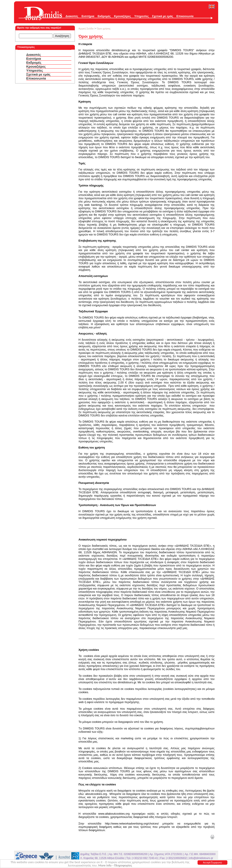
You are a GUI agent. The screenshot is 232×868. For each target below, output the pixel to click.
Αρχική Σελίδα (86, 29)
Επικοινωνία (185, 16)
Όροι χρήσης (104, 29)
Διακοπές (72, 16)
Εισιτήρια (88, 16)
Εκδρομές (104, 16)
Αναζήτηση (62, 36)
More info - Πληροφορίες (115, 866)
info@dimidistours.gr (201, 858)
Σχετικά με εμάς (163, 16)
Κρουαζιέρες (123, 16)
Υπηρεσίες (142, 16)
